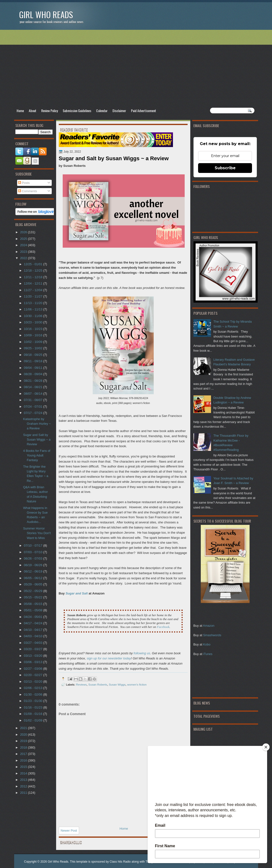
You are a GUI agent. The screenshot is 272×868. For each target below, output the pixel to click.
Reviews (81, 684)
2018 (24, 747)
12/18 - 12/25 (34, 270)
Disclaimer (119, 111)
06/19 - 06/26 (34, 565)
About (33, 111)
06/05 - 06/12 (34, 578)
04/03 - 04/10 (34, 636)
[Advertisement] (136, 69)
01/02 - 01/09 (34, 720)
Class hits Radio (120, 862)
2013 (24, 780)
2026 (24, 232)
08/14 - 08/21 (34, 387)
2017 (24, 754)
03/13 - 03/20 (34, 656)
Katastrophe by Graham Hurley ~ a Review (37, 424)
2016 (24, 760)
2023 (24, 252)
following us (142, 653)
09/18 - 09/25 (34, 355)
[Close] (266, 747)
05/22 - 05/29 (34, 591)
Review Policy (50, 111)
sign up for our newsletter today (109, 658)
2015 (24, 767)
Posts (24, 183)
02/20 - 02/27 (34, 675)
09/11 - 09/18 (34, 361)
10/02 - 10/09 (34, 342)
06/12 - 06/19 (34, 571)
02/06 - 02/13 (34, 688)
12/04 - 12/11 (34, 283)
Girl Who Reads (46, 15)
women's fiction (137, 684)
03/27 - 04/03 (34, 643)
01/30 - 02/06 (34, 694)
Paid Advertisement (144, 111)
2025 (24, 239)
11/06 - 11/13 (34, 309)
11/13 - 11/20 (34, 303)
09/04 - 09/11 (34, 368)
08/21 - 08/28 (34, 381)
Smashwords (212, 635)
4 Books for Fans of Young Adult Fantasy (37, 455)
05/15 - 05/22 (34, 597)
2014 (24, 773)
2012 (24, 786)
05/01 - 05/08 (34, 610)
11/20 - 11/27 (34, 296)
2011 (24, 793)
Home (20, 111)
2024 (24, 245)
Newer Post (69, 831)
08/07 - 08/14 (34, 394)
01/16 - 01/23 (34, 707)
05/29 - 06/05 (34, 584)
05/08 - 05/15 (34, 604)
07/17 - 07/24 (34, 413)
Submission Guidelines (77, 111)
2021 (24, 728)
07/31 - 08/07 (34, 400)
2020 (24, 735)
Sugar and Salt (77, 593)
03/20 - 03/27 (34, 649)
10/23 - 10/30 (34, 322)
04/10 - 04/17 (34, 630)
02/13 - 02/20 (34, 682)
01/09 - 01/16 (34, 714)
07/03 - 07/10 (34, 552)
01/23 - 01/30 (34, 701)
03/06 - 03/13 (34, 662)
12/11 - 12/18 (34, 277)
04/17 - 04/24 (34, 623)
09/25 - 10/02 (34, 348)
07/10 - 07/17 (34, 545)
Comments (28, 191)
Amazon (209, 626)
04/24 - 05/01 (34, 617)
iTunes (208, 654)
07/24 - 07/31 (34, 407)
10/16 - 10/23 (34, 329)
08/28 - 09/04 (34, 374)
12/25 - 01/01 (34, 264)
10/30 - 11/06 (34, 316)
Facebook (163, 627)
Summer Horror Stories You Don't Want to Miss (37, 533)
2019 (24, 741)
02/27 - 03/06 (34, 669)
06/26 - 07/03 (34, 558)
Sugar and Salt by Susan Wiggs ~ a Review (37, 440)
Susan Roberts (98, 684)
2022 (24, 258)
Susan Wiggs (117, 684)
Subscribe (225, 168)
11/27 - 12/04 (34, 290)
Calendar (102, 111)
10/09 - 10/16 (34, 335)
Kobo (207, 644)
